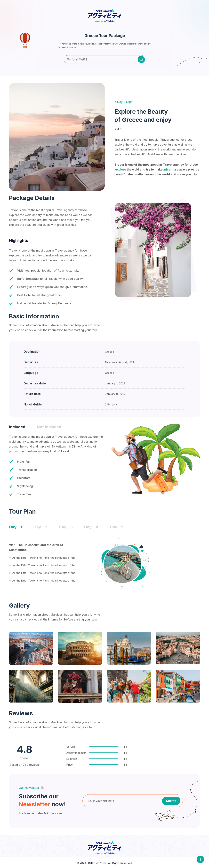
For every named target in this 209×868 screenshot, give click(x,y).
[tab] (17, 430)
